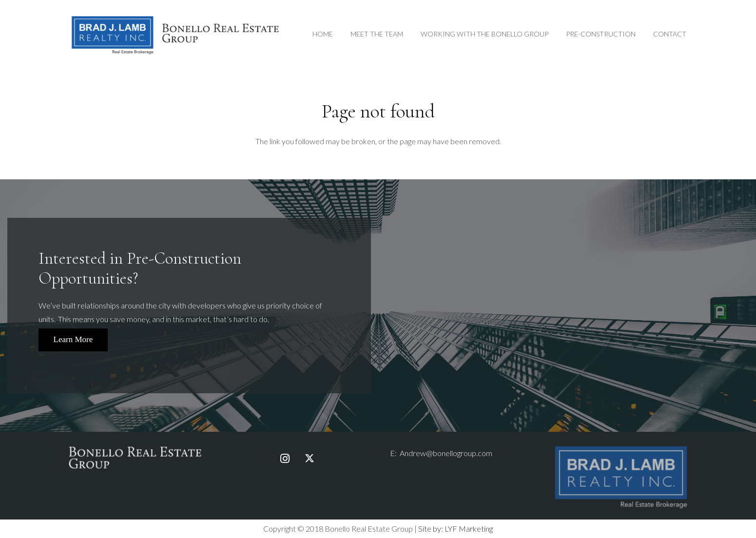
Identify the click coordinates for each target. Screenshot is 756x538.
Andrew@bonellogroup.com (446, 453)
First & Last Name (583, 262)
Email (583, 312)
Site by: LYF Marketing (456, 528)
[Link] (175, 34)
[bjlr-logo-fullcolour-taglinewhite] (621, 448)
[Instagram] (285, 459)
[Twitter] (310, 459)
